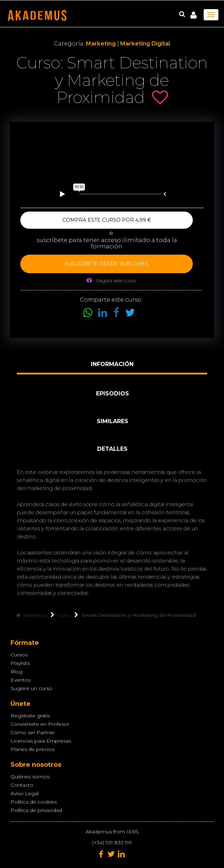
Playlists (20, 663)
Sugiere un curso (31, 688)
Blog (16, 671)
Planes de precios (32, 749)
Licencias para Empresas (41, 741)
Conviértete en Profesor (40, 724)
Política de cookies (34, 802)
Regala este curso (111, 280)
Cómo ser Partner (33, 732)
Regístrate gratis (30, 716)
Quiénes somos (30, 777)
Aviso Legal (25, 793)
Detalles (112, 449)
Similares (113, 421)
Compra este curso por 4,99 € (107, 220)
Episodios (113, 394)
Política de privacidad (36, 810)
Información (112, 364)
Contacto (22, 785)
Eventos (21, 680)
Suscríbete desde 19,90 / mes (107, 264)
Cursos (19, 655)
